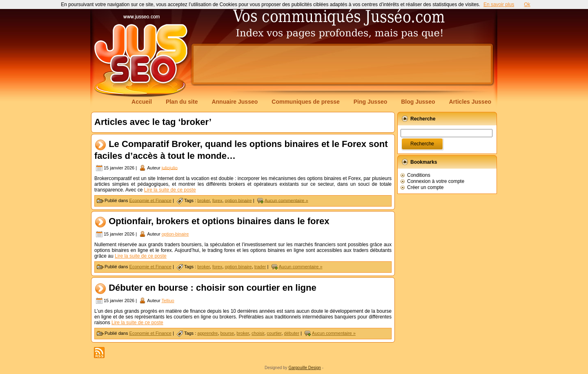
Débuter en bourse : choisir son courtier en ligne (213, 288)
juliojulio (170, 167)
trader (260, 267)
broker (204, 200)
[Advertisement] (342, 64)
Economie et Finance (150, 200)
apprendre (207, 333)
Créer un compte (425, 187)
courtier (274, 333)
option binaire (238, 200)
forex (217, 200)
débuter (292, 333)
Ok (527, 4)
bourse (227, 333)
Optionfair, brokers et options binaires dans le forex (219, 221)
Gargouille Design (305, 368)
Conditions (419, 175)
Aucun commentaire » (286, 200)
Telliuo (168, 301)
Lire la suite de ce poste (170, 190)
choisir (258, 333)
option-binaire (175, 234)
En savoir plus (499, 4)
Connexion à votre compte (436, 181)
